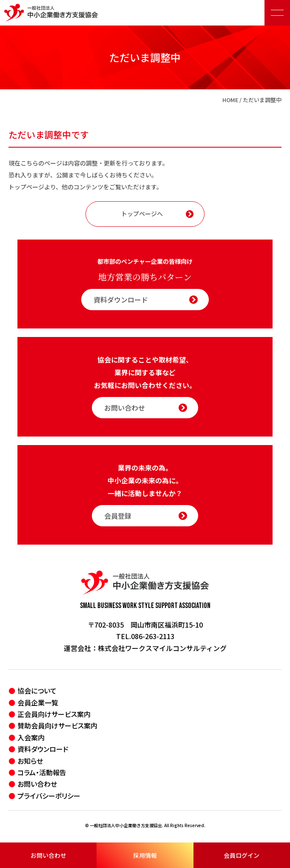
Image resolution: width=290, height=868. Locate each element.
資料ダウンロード (146, 300)
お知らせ (30, 761)
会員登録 (146, 516)
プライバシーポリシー (49, 796)
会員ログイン (242, 855)
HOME (230, 100)
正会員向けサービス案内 (54, 714)
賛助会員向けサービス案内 (57, 725)
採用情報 (145, 855)
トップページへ (157, 214)
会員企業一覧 (38, 702)
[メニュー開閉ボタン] (277, 13)
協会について (37, 691)
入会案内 (31, 737)
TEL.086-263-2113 (145, 636)
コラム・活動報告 (42, 772)
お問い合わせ (48, 855)
